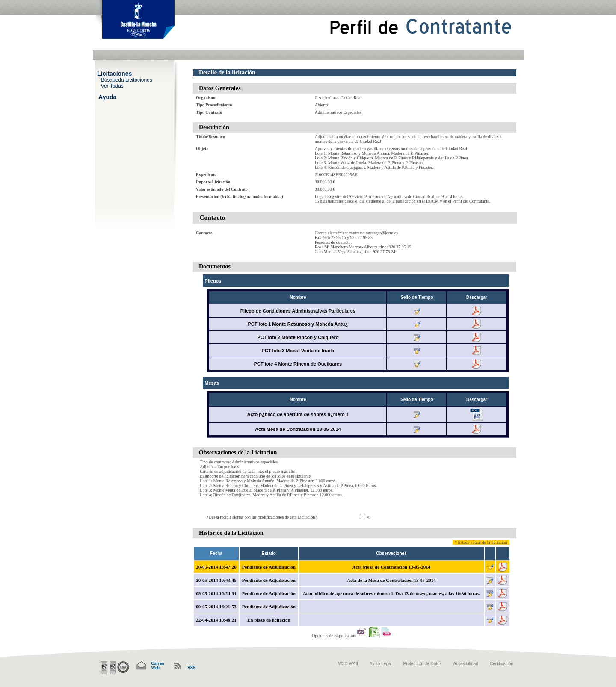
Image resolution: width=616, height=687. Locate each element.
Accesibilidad (466, 664)
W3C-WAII (348, 664)
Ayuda (107, 97)
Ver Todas (112, 86)
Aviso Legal (381, 664)
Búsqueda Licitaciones (127, 80)
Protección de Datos (423, 664)
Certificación (502, 664)
